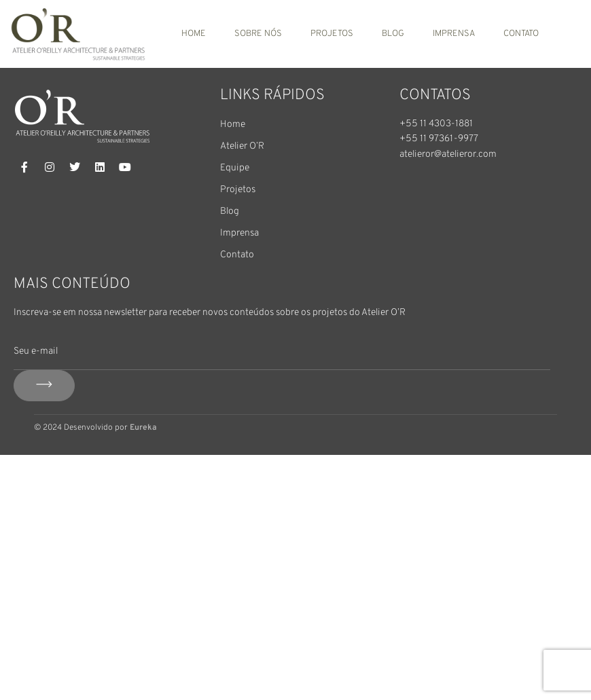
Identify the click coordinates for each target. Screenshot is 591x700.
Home (194, 34)
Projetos (332, 34)
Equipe (235, 168)
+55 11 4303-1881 (436, 124)
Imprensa (454, 34)
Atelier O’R (242, 146)
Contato (521, 34)
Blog (393, 34)
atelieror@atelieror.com (448, 154)
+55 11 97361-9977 (439, 139)
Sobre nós (258, 34)
